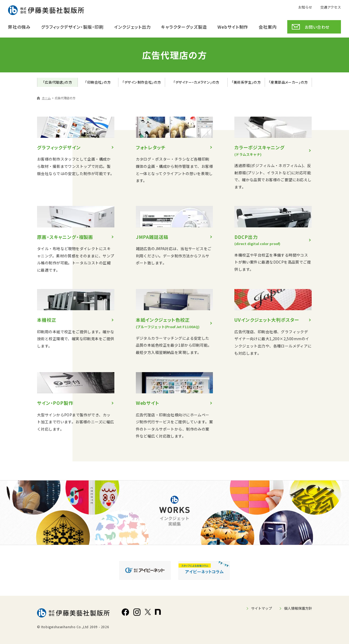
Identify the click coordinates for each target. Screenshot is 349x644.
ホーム (46, 98)
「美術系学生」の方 (246, 82)
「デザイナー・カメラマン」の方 (196, 82)
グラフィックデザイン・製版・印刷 (72, 27)
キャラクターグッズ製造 (184, 27)
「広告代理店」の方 (58, 82)
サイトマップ (261, 608)
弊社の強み (19, 27)
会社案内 (268, 27)
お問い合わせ (317, 27)
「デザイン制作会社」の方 (142, 82)
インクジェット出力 (132, 27)
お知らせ (305, 7)
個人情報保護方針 (298, 608)
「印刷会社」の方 (98, 82)
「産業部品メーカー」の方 (288, 82)
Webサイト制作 (233, 27)
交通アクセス (331, 7)
